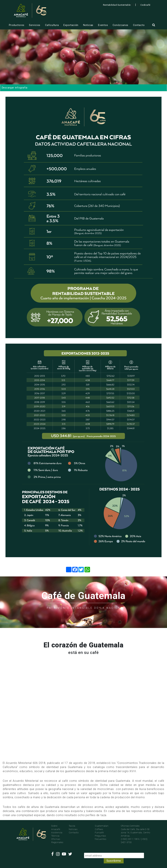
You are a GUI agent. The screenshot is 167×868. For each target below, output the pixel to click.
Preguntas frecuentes (101, 837)
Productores (17, 25)
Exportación (71, 25)
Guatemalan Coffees (102, 827)
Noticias (88, 25)
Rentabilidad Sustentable (117, 5)
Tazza (72, 826)
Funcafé (99, 833)
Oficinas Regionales (57, 841)
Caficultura (52, 25)
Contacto (139, 25)
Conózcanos (120, 25)
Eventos (103, 25)
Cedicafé (145, 5)
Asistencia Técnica (57, 834)
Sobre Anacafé (56, 827)
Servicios (35, 25)
